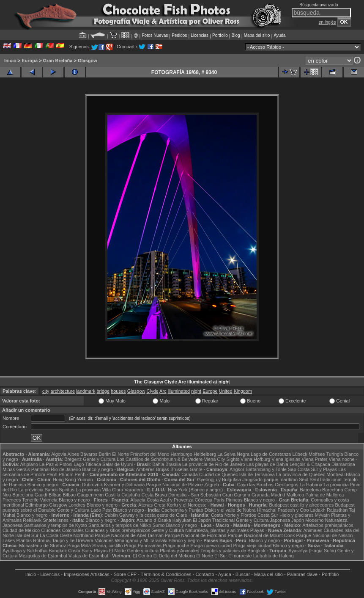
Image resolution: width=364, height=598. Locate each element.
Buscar (243, 574)
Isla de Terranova (257, 474)
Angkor (237, 469)
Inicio (10, 61)
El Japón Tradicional (214, 520)
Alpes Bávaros (82, 454)
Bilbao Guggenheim (83, 495)
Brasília (173, 464)
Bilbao (55, 495)
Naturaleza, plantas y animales (217, 530)
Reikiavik (32, 520)
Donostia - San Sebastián (195, 495)
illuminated (179, 391)
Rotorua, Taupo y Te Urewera (63, 540)
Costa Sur (268, 515)
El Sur (221, 556)
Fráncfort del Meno (150, 454)
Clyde (153, 391)
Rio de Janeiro (66, 469)
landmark (86, 391)
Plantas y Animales (179, 551)
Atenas (145, 505)
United (226, 391)
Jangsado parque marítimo (270, 480)
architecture (63, 391)
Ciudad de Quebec (219, 474)
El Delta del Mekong (174, 556)
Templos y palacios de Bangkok (233, 551)
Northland (84, 535)
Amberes (145, 469)
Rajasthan (337, 510)
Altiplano (29, 464)
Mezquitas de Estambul (43, 556)
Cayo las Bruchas (255, 485)
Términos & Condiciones (166, 574)
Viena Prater (315, 459)
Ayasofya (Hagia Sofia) (312, 551)
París (219, 500)
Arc (163, 391)
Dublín (111, 515)
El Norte (120, 454)
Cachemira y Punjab (182, 510)
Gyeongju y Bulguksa (219, 480)
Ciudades (334, 530)
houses (118, 391)
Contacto (205, 574)
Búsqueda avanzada (319, 5)
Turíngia (335, 454)
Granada (261, 495)
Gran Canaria (236, 495)
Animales (313, 530)
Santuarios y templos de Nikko (120, 525)
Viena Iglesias (286, 459)
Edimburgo (37, 505)
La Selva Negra (233, 454)
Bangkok (58, 551)
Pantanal (40, 469)
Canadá (190, 474)
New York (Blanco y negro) (195, 490)
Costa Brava (154, 495)
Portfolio (220, 35)
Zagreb (212, 485)
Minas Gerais (16, 469)
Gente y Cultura (99, 459)
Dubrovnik (93, 485)
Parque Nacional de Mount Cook (261, 535)
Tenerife (30, 500)
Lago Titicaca (87, 464)
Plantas (24, 540)
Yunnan (85, 480)
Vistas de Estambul (88, 556)
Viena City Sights (222, 459)
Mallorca (296, 495)
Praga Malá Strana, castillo (95, 546)
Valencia (48, 500)
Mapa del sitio (257, 35)
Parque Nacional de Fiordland (196, 535)
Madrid (278, 495)
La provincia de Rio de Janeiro (214, 464)
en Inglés (327, 22)
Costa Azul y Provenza (170, 500)
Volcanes (104, 540)
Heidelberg (205, 454)
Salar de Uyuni (118, 464)
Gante (196, 469)
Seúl (304, 480)
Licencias (200, 35)
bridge (103, 391)
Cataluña (131, 495)
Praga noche (176, 546)
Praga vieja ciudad (253, 546)
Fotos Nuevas (155, 35)
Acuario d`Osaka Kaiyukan (164, 520)
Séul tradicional (325, 480)
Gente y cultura (143, 551)
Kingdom (243, 391)
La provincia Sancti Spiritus (46, 490)
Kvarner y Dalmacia (124, 485)
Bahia (158, 464)
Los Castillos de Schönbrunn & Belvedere (160, 459)
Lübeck (300, 454)
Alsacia (138, 500)
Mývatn (322, 515)
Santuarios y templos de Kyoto (56, 525)
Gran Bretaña (58, 61)
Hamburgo (182, 454)
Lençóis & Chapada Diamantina (322, 464)
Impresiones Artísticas (87, 574)
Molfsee (317, 454)
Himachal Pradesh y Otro (283, 510)
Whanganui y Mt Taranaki (141, 540)
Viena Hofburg (255, 459)
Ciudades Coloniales (62, 530)
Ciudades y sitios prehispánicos (118, 530)
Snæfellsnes (56, 520)
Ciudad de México (21, 530)
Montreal (335, 474)
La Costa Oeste (56, 535)
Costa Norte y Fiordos (234, 515)
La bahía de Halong (274, 556)
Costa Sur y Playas (317, 469)
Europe (210, 391)
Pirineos (234, 500)
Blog (236, 35)
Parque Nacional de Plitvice (174, 485)
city (46, 391)
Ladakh (318, 510)
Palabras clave (302, 574)
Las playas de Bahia (267, 464)
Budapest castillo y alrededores (301, 505)
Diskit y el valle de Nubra (230, 510)
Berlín (105, 454)
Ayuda (279, 35)
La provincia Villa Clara (99, 490)
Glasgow (88, 61)
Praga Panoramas (143, 546)
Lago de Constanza (271, 454)
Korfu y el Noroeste (186, 505)
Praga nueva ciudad (211, 546)
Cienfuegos (287, 485)
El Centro (142, 556)
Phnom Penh (72, 474)
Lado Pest (101, 510)
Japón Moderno (307, 520)
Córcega (204, 500)
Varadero (134, 490)
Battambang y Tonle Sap (271, 469)
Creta (160, 505)
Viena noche (342, 459)
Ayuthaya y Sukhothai (25, 551)
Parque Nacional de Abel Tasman (129, 535)
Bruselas (179, 469)
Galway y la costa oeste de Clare (153, 515)
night (196, 391)
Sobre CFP (125, 574)
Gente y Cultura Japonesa (263, 520)
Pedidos (179, 35)
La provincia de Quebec (301, 474)
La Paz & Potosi (56, 464)
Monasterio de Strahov (42, 546)
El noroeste (240, 556)
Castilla (112, 495)
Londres (77, 505)
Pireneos (12, 500)
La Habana (311, 485)
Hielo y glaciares (297, 515)
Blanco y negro (97, 469)
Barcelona (310, 490)
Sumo (159, 525)
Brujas (163, 469)
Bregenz (73, 459)
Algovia (59, 454)
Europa (30, 61)
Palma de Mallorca (324, 495)
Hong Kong (64, 480)
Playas (257, 530)
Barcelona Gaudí (30, 495)
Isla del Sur (27, 535)
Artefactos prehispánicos (328, 525)
